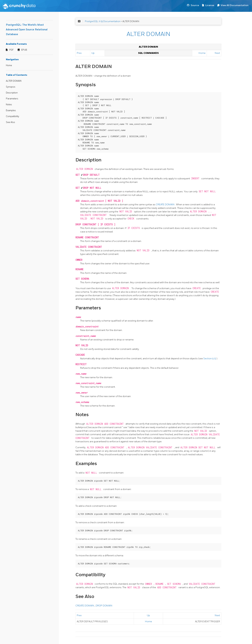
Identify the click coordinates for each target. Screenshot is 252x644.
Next (217, 53)
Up (93, 53)
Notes (9, 105)
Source (195, 5)
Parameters (12, 99)
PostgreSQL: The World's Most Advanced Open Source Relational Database (27, 30)
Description (12, 93)
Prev (79, 53)
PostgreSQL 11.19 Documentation (103, 21)
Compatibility (12, 116)
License (210, 5)
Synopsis (11, 87)
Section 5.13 (210, 359)
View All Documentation (235, 5)
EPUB (24, 50)
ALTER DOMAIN (14, 81)
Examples (11, 110)
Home (9, 65)
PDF (11, 50)
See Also (10, 122)
